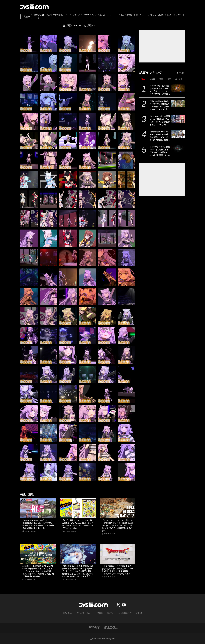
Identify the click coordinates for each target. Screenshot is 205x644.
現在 (143, 79)
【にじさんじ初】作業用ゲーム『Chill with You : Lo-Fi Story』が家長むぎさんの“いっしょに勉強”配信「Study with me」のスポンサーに (160, 121)
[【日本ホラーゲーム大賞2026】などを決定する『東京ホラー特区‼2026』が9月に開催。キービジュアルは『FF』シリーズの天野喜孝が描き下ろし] (178, 149)
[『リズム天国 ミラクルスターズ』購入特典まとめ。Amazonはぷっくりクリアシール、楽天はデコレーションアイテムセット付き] (78, 508)
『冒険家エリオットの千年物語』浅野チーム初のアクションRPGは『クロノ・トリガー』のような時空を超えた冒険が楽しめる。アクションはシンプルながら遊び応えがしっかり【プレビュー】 (78, 571)
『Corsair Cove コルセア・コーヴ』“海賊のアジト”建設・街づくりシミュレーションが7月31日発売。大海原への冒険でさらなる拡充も (160, 105)
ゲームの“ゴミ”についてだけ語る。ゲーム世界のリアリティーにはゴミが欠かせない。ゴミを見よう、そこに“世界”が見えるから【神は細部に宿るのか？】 (117, 525)
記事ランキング (151, 73)
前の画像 (67, 26)
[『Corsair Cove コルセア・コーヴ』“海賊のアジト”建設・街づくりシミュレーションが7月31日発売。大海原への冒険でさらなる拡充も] (178, 104)
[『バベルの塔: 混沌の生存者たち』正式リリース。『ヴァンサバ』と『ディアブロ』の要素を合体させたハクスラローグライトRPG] (178, 88)
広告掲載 (139, 613)
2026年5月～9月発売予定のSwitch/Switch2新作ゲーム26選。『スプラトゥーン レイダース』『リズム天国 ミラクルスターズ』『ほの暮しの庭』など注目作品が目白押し (38, 571)
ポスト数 (179, 79)
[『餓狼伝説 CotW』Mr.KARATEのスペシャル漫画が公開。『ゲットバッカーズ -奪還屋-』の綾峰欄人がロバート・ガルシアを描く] (178, 134)
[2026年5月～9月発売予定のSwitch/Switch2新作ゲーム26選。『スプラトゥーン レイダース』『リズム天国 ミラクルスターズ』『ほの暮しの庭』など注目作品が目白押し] (38, 554)
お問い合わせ (68, 613)
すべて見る (181, 73)
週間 (161, 79)
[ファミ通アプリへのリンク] (94, 627)
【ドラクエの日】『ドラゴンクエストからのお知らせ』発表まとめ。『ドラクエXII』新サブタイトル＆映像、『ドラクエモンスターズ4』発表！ (117, 570)
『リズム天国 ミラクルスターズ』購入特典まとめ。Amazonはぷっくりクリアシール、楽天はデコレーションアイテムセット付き (78, 524)
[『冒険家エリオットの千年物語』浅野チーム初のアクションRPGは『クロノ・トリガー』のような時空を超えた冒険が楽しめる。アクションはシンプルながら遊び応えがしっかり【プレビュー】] (78, 554)
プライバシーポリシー (84, 613)
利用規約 (100, 613)
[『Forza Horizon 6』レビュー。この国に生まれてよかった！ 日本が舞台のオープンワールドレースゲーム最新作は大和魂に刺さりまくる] (38, 508)
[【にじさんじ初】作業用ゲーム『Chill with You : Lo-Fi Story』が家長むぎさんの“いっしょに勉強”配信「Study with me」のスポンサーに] (178, 119)
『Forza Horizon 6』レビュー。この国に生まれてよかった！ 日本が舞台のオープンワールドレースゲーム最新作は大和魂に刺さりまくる (38, 524)
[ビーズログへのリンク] (111, 627)
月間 (169, 79)
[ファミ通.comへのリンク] (34, 7)
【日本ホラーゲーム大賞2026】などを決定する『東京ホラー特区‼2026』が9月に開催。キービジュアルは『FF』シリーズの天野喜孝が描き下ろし (160, 151)
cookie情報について (125, 613)
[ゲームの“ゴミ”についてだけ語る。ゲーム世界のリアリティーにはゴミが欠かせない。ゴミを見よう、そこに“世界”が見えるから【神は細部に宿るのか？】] (117, 508)
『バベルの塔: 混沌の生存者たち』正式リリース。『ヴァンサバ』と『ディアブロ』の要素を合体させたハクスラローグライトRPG (160, 90)
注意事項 (110, 613)
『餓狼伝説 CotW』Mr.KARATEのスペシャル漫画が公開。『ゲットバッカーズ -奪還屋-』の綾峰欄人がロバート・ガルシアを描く (160, 136)
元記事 (26, 17)
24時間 (152, 79)
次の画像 (88, 26)
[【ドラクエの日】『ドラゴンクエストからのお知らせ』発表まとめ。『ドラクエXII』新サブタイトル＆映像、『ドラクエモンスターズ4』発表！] (117, 554)
